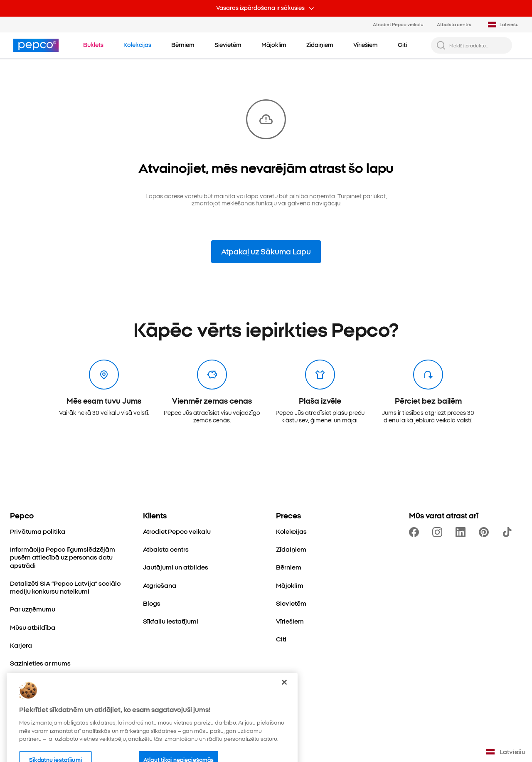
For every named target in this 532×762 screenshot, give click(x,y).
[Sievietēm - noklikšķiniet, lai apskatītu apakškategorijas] (228, 45)
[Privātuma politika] (38, 531)
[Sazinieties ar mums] (40, 663)
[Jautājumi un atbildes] (176, 567)
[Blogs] (152, 603)
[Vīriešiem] (290, 621)
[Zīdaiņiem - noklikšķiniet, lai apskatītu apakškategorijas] (320, 45)
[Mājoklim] (290, 585)
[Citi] (281, 639)
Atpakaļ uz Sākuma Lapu (266, 251)
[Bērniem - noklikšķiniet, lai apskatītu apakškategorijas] (183, 45)
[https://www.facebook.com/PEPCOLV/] (416, 532)
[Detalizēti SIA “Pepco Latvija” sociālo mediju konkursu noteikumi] (66, 587)
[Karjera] (21, 645)
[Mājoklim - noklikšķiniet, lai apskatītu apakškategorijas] (274, 45)
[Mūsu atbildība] (33, 627)
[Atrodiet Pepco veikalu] (177, 531)
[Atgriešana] (160, 585)
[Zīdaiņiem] (291, 549)
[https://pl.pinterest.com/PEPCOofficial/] (485, 532)
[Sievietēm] (291, 603)
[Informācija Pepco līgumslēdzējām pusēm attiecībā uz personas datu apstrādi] (66, 557)
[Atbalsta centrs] (166, 549)
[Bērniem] (289, 567)
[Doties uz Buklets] (93, 45)
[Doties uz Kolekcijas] (137, 45)
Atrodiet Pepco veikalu (398, 24)
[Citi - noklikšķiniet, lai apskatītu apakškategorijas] (402, 45)
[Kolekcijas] (291, 531)
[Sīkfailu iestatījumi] (171, 621)
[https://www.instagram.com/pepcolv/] (439, 532)
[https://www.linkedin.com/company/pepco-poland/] (462, 532)
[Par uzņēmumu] (33, 609)
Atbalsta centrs (454, 24)
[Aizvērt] (284, 697)
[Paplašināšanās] (35, 681)
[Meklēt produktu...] (478, 45)
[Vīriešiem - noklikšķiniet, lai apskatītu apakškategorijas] (366, 45)
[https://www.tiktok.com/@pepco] (509, 532)
